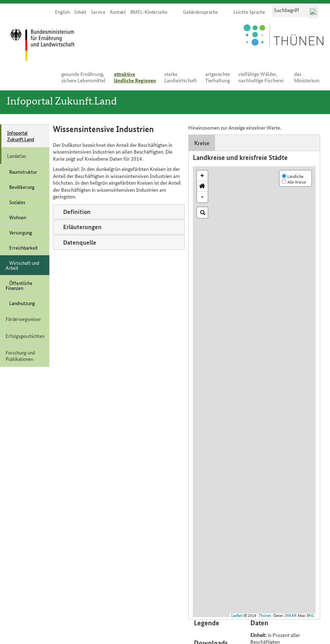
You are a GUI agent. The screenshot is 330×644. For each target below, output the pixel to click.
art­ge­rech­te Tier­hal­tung (218, 77)
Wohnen (16, 217)
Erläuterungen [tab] (80, 227)
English (62, 12)
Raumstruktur (21, 172)
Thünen (265, 615)
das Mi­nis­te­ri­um (307, 77)
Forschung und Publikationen (20, 356)
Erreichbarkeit (22, 248)
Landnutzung (20, 303)
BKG (310, 615)
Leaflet (237, 615)
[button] (202, 186)
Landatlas (17, 156)
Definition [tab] (74, 212)
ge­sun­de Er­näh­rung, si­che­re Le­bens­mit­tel (83, 77)
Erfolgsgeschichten (25, 336)
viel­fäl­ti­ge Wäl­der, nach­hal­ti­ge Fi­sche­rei (261, 77)
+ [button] (202, 176)
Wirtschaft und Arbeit (22, 265)
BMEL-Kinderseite (149, 12)
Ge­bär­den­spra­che (200, 12)
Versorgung (19, 232)
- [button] (202, 197)
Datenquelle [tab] (77, 242)
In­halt (80, 12)
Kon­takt (118, 12)
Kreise (202, 143)
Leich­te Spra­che (249, 12)
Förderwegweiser (23, 319)
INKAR (291, 615)
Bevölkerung (20, 187)
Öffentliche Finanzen (19, 285)
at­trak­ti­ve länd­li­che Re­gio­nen (135, 77)
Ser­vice (98, 12)
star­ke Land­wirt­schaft (181, 77)
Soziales (16, 202)
